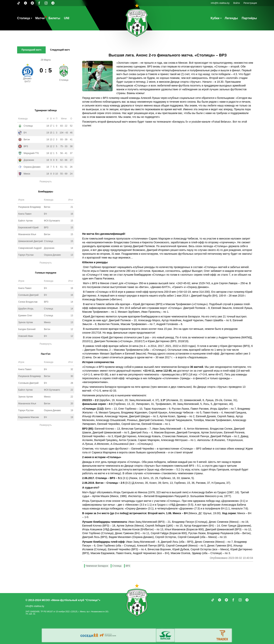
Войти (237, 3)
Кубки (215, 18)
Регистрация (250, 3)
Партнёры (249, 18)
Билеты (54, 18)
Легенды (231, 18)
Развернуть (46, 182)
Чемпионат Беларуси (97, 566)
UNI (67, 18)
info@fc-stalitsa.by (220, 3)
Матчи (40, 18)
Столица (23, 18)
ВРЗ (128, 566)
